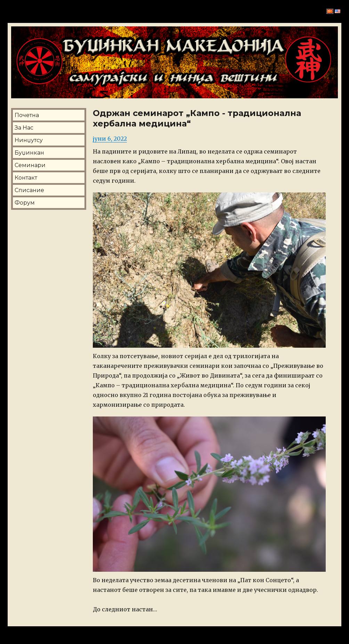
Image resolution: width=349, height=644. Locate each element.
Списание (29, 190)
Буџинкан (29, 153)
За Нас (24, 128)
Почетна (27, 115)
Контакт (26, 178)
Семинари (30, 165)
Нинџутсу (29, 140)
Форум (25, 203)
